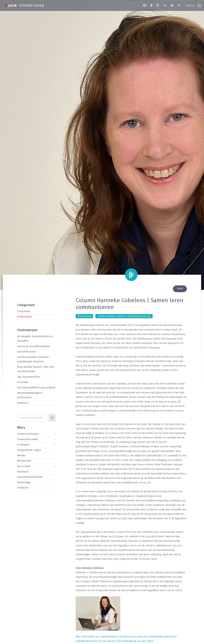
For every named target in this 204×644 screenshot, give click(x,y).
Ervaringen (23, 445)
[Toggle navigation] (193, 6)
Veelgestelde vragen (29, 450)
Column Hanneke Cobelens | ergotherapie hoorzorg (34, 359)
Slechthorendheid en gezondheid (36, 388)
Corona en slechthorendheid (33, 346)
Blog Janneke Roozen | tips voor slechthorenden (36, 369)
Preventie (23, 382)
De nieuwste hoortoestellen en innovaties (35, 339)
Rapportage (24, 482)
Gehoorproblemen (28, 434)
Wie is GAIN (24, 466)
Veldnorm (23, 403)
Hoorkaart (23, 472)
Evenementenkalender (30, 477)
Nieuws (21, 455)
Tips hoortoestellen (28, 377)
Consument (24, 311)
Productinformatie (27, 439)
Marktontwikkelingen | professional (30, 395)
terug (180, 289)
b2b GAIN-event (26, 352)
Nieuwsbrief (24, 461)
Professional (24, 317)
